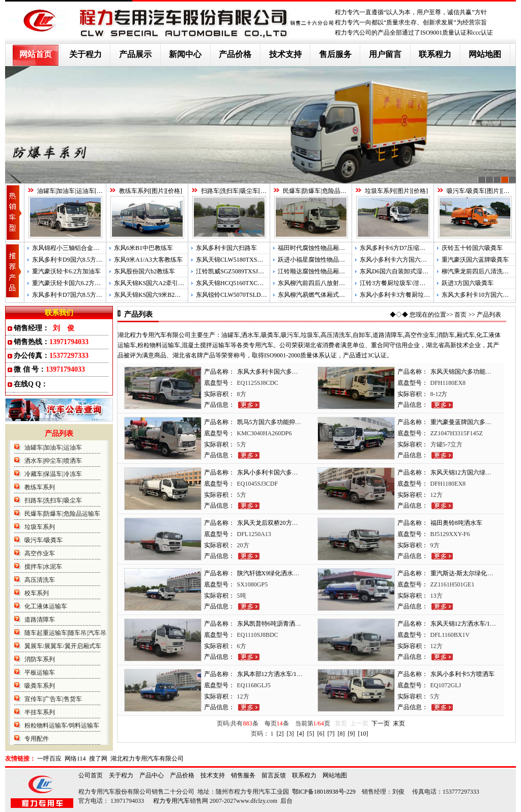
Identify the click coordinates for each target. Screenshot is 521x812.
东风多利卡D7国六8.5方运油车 (73, 295)
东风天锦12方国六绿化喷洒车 (470, 472)
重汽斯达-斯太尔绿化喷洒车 (468, 573)
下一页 (381, 723)
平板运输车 (40, 673)
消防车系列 (40, 659)
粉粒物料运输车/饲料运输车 (62, 725)
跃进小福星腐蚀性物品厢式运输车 (324, 260)
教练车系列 (134, 191)
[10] (363, 734)
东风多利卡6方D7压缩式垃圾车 (402, 248)
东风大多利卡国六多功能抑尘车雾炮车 (289, 372)
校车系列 (37, 593)
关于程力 (85, 54)
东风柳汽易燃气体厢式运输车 (317, 295)
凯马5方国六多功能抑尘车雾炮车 (281, 422)
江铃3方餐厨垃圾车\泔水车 (396, 283)
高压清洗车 (40, 580)
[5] (311, 734)
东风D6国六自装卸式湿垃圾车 (400, 271)
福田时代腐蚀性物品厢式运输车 (321, 248)
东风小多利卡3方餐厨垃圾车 (398, 295)
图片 (103, 191)
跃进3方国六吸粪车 (468, 283)
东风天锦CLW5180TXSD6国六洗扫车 (245, 260)
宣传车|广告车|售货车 (53, 699)
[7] (331, 734)
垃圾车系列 (380, 191)
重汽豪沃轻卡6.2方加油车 (66, 271)
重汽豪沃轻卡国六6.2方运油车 (73, 283)
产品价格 (235, 54)
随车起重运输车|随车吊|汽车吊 (65, 633)
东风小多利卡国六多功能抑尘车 (280, 472)
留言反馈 (274, 775)
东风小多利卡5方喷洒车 (462, 674)
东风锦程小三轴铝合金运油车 (72, 248)
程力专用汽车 (171, 801)
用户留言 (385, 54)
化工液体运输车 (46, 606)
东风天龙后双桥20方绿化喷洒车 (280, 523)
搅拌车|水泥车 (43, 567)
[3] (291, 734)
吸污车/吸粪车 (466, 191)
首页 (460, 315)
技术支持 (285, 54)
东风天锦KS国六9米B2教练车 (153, 295)
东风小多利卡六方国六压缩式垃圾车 (409, 260)
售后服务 (335, 54)
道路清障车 (40, 620)
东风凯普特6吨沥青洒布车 (272, 624)
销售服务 (243, 775)
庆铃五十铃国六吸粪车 (472, 248)
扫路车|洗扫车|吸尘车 (230, 191)
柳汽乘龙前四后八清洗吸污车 (481, 271)
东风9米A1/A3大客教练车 (148, 260)
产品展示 (135, 54)
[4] (301, 734)
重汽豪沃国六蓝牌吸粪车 (475, 260)
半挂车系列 (40, 712)
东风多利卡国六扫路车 (226, 248)
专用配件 (37, 739)
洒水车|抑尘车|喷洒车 (53, 461)
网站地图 (485, 54)
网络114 (75, 759)
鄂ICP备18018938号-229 (324, 792)
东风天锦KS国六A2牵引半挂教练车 (161, 283)
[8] (341, 734)
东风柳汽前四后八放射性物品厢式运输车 (333, 283)
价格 (174, 191)
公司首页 (91, 775)
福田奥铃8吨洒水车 (456, 523)
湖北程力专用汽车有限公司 (147, 759)
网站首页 (36, 54)
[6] (321, 734)
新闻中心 (185, 54)
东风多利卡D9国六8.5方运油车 (73, 260)
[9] (352, 734)
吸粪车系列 (40, 686)
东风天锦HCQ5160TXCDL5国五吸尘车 (248, 283)
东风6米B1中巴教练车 (143, 248)
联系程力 (435, 54)
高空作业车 (40, 553)
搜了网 (98, 759)
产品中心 (152, 775)
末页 (399, 723)
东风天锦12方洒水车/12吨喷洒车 (474, 624)
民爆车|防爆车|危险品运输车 (321, 191)
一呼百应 (49, 759)
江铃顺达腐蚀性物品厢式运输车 (321, 271)
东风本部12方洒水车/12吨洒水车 (281, 674)
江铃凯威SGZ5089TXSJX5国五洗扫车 (246, 271)
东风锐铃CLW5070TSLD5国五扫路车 (245, 295)
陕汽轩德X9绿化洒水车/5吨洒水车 (283, 573)
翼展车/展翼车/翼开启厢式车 (63, 646)
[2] (280, 734)
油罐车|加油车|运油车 (66, 191)
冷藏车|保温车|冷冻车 (53, 474)
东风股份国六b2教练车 (144, 271)
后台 (286, 801)
